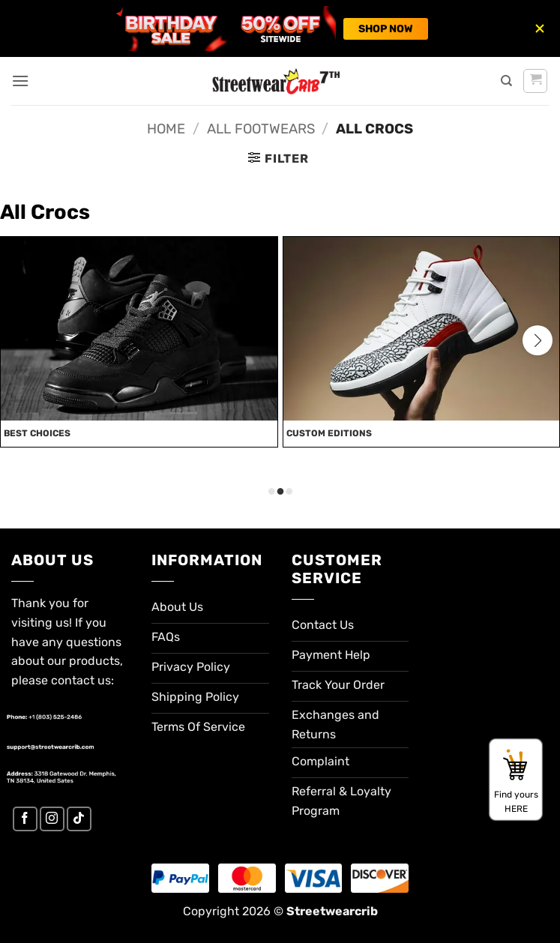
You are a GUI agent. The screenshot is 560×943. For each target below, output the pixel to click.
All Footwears (261, 129)
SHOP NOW (386, 29)
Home (166, 129)
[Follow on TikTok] (79, 819)
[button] (20, 81)
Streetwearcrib (332, 911)
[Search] (506, 81)
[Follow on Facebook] (25, 819)
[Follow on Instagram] (52, 819)
